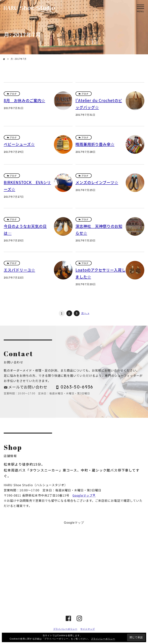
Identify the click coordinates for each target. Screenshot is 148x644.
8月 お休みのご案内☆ (25, 101)
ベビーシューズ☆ (20, 144)
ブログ (13, 94)
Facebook (69, 620)
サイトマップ (88, 630)
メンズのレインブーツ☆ (98, 182)
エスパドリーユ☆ (20, 270)
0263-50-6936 (80, 388)
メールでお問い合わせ (29, 387)
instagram (79, 620)
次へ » (86, 314)
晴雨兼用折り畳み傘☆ (96, 144)
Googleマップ (83, 496)
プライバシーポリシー (65, 630)
